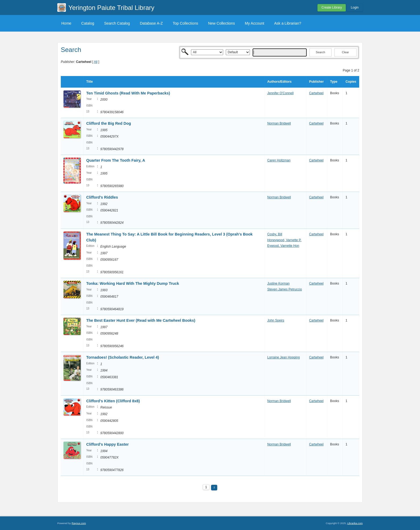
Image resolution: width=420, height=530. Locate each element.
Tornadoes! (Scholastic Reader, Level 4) (123, 357)
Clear (345, 52)
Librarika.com (355, 523)
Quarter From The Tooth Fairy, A (116, 160)
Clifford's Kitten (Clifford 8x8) (113, 401)
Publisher (316, 82)
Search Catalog (117, 23)
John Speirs (276, 320)
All (95, 62)
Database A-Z (151, 23)
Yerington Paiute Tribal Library (112, 8)
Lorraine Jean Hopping (284, 357)
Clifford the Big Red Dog (109, 123)
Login (355, 7)
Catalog (88, 23)
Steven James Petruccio (285, 289)
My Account (254, 23)
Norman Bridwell (279, 123)
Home (66, 23)
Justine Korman (278, 283)
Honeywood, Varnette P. (284, 240)
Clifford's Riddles (102, 197)
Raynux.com (79, 523)
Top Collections (185, 23)
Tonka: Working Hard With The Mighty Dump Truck (133, 283)
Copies (351, 82)
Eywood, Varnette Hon (283, 246)
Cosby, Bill (275, 234)
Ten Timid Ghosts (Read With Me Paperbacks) (128, 93)
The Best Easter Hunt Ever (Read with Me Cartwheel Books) (141, 320)
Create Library (332, 7)
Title (89, 82)
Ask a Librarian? (288, 23)
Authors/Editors (280, 82)
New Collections (222, 23)
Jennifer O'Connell (280, 93)
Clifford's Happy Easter (108, 444)
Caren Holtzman (279, 160)
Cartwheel (316, 93)
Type (334, 82)
